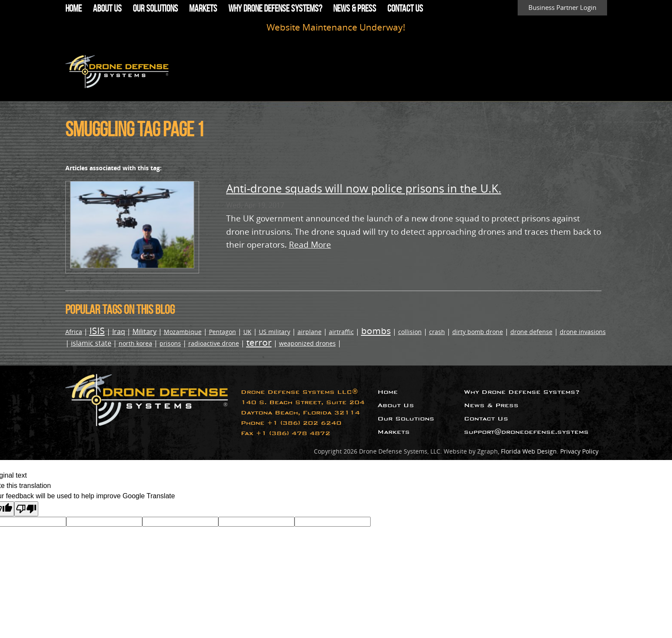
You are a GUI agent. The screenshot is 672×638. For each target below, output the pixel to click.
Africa (74, 332)
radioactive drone (214, 343)
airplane (310, 332)
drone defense (531, 332)
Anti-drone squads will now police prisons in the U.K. (364, 189)
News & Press (355, 8)
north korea (135, 343)
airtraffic (341, 332)
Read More (310, 244)
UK (247, 332)
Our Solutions (155, 8)
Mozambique (183, 332)
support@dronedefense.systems (526, 432)
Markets (203, 8)
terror (259, 342)
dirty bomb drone (478, 332)
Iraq (119, 331)
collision (410, 332)
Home (74, 8)
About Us (107, 8)
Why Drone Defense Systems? (275, 8)
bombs (376, 331)
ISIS (97, 331)
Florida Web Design (529, 451)
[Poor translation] (26, 509)
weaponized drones (307, 343)
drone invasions (583, 332)
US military (275, 332)
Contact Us (405, 8)
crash (437, 332)
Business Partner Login (562, 7)
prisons (170, 343)
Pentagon (222, 332)
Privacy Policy (579, 451)
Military (144, 331)
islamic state (91, 343)
